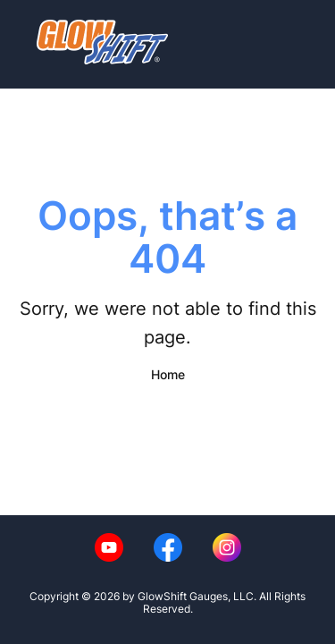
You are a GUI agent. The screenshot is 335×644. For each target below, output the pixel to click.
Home (168, 374)
